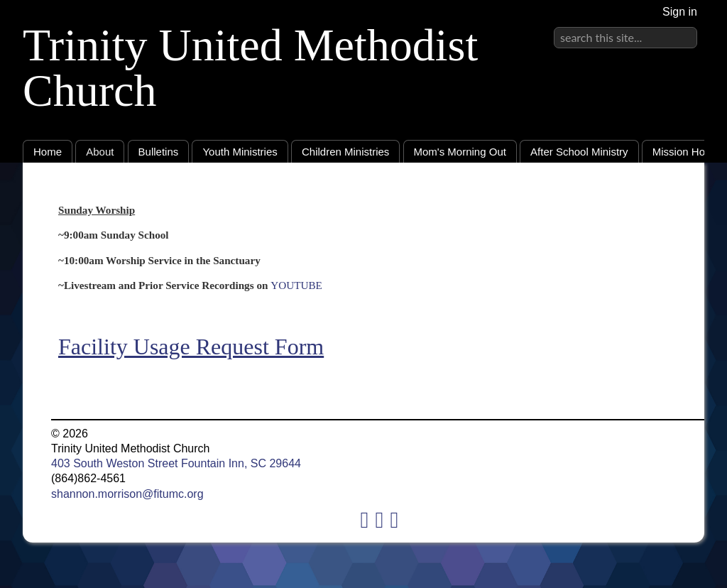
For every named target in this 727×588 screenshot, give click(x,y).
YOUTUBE (296, 285)
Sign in (680, 12)
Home (48, 152)
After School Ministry (579, 152)
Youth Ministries (240, 152)
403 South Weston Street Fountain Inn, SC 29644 (176, 463)
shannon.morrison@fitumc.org (127, 494)
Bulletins (159, 152)
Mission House (687, 152)
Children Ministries (345, 152)
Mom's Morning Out (460, 152)
